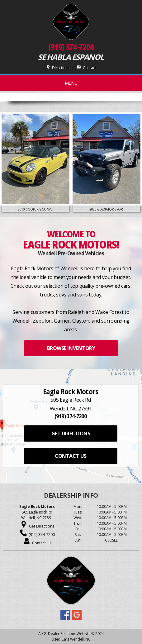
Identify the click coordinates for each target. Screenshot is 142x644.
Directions (58, 68)
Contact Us (42, 543)
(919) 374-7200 (71, 47)
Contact (86, 68)
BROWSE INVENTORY (71, 348)
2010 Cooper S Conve (35, 209)
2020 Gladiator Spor (107, 209)
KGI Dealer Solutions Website (66, 634)
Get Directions (42, 526)
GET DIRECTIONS (71, 433)
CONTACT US (71, 456)
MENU (71, 83)
